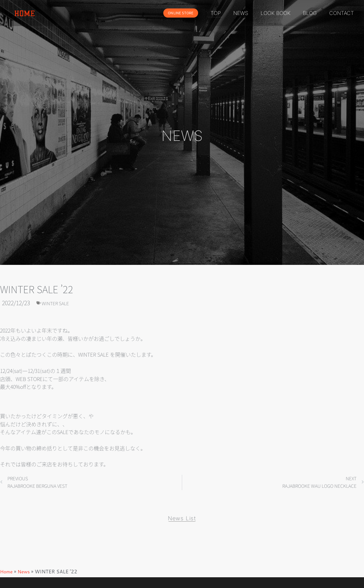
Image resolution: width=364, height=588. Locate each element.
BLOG (310, 13)
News (25, 575)
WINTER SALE (59, 303)
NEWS (241, 13)
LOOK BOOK (276, 13)
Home (7, 575)
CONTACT (342, 13)
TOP (216, 13)
